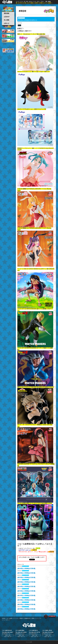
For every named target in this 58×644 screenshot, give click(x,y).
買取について (35, 618)
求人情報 (7, 20)
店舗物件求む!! (28, 618)
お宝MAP (7, 17)
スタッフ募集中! (20, 618)
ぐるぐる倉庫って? (10, 618)
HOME (4, 618)
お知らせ (7, 23)
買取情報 (7, 13)
